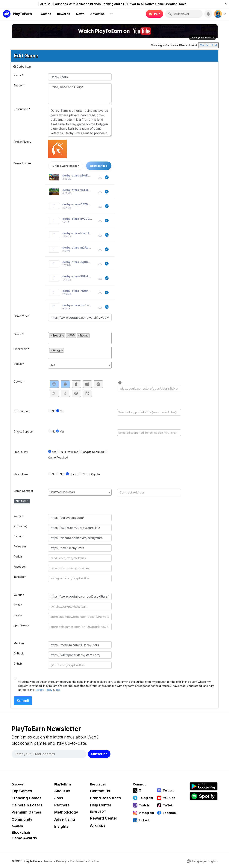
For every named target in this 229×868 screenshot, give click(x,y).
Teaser (19, 85)
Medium (19, 643)
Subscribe (99, 754)
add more (22, 501)
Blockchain (21, 349)
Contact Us (100, 791)
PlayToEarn (21, 474)
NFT (63, 474)
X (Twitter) (21, 526)
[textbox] (80, 341)
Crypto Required (93, 452)
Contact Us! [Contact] (208, 45)
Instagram (20, 577)
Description (22, 109)
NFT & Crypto (91, 474)
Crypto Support (23, 431)
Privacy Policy (44, 690)
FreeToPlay (21, 452)
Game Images (23, 163)
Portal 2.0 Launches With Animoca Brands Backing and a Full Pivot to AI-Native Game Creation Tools (112, 4)
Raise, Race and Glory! (80, 94)
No (54, 411)
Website (19, 516)
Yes (62, 411)
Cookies (94, 861)
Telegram (20, 546)
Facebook (20, 567)
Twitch (18, 605)
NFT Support (22, 411)
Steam (18, 615)
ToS (58, 690)
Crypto (74, 474)
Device (19, 382)
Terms (48, 861)
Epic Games (21, 625)
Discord (19, 536)
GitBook (19, 653)
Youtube (19, 595)
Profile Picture (22, 142)
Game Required (58, 457)
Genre (19, 334)
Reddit (18, 556)
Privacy (61, 861)
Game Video (22, 316)
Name (18, 75)
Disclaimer (78, 861)
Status (19, 364)
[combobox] (80, 338)
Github (18, 664)
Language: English (202, 861)
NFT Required (70, 452)
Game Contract (23, 491)
